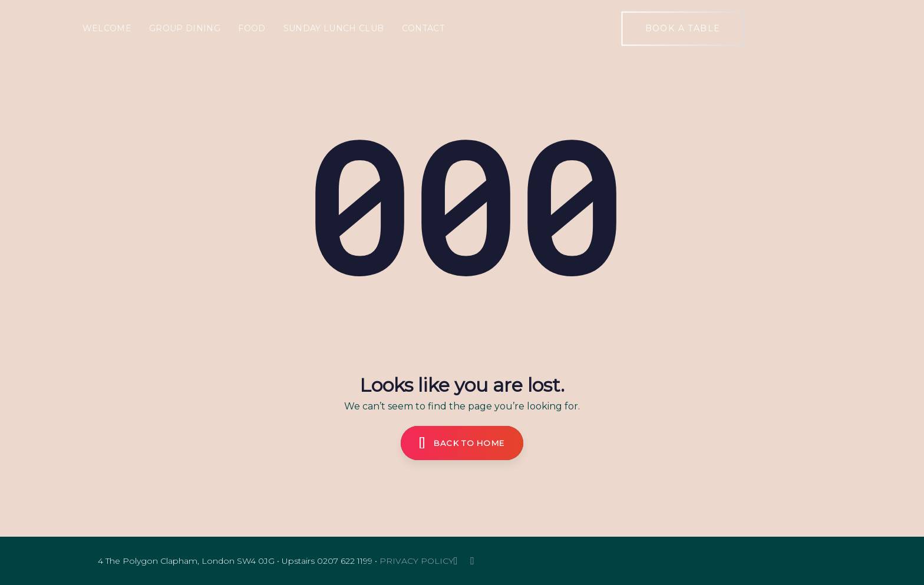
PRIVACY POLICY (417, 561)
